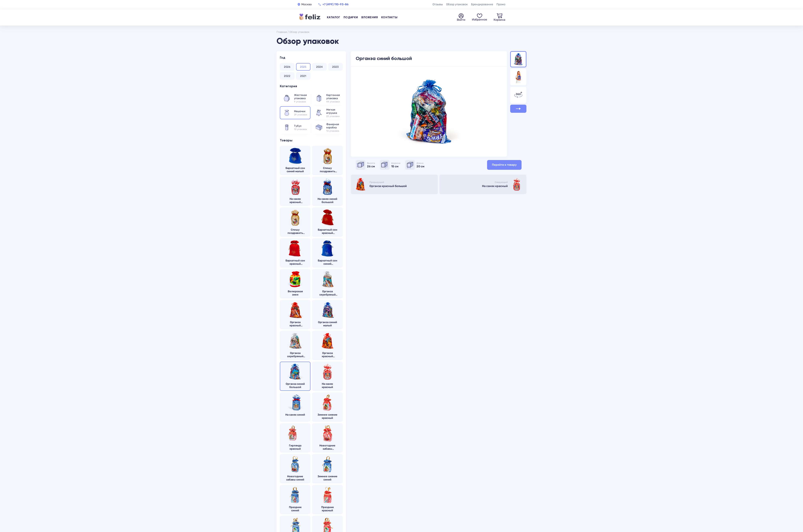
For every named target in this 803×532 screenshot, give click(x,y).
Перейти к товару (504, 165)
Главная (282, 32)
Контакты (389, 17)
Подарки (351, 17)
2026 (287, 67)
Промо (501, 4)
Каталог (334, 17)
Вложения (370, 17)
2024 (319, 67)
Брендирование (482, 4)
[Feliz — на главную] (310, 17)
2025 (303, 67)
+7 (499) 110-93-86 (335, 4)
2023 (335, 67)
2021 (303, 76)
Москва (306, 4)
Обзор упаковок (457, 4)
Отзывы (438, 4)
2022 (287, 76)
